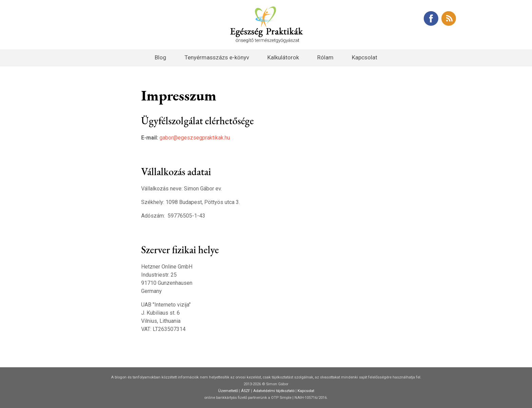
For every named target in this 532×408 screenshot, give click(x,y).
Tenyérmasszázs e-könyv (217, 57)
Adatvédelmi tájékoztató (274, 391)
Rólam (325, 57)
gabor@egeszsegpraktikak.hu (195, 138)
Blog (160, 57)
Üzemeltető (228, 391)
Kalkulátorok (283, 57)
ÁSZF (245, 391)
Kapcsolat (365, 57)
